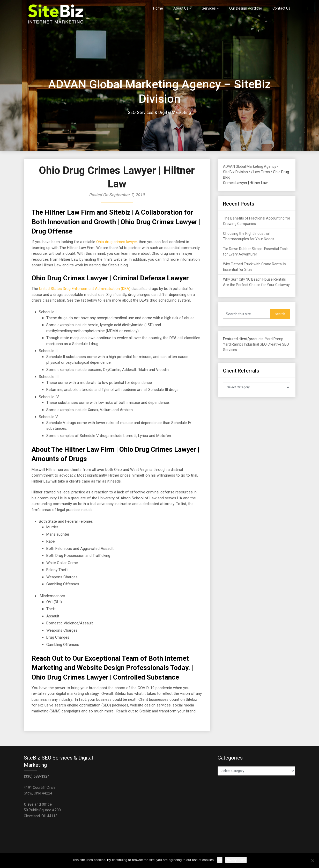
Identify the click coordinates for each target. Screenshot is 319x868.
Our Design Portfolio (246, 8)
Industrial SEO (255, 344)
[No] (313, 860)
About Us (181, 8)
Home (158, 8)
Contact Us (281, 8)
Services (209, 8)
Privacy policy (236, 860)
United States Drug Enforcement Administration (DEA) (85, 289)
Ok (220, 860)
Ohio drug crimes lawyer (117, 242)
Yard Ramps (233, 344)
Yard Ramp (274, 339)
